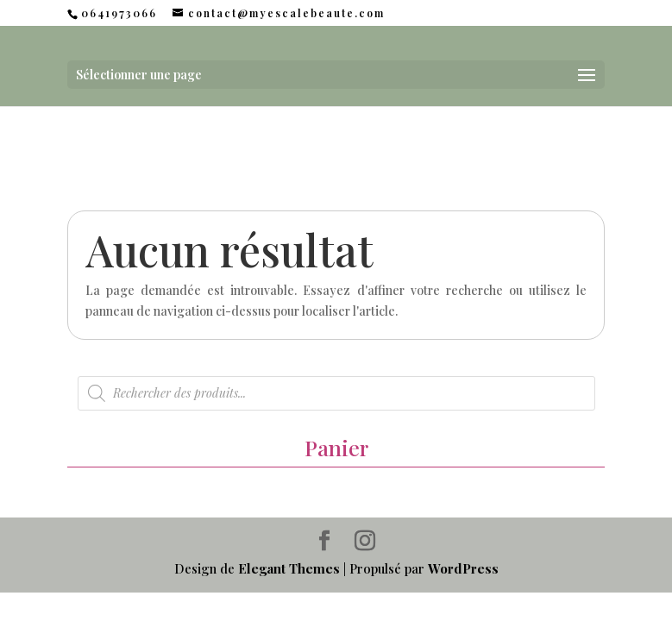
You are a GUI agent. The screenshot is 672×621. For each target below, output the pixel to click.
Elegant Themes (289, 568)
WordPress (463, 568)
